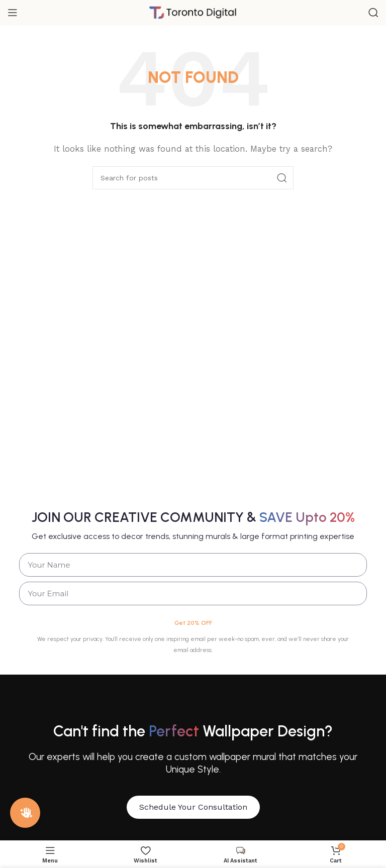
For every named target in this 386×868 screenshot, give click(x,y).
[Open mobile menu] (13, 13)
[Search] (373, 13)
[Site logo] (193, 12)
